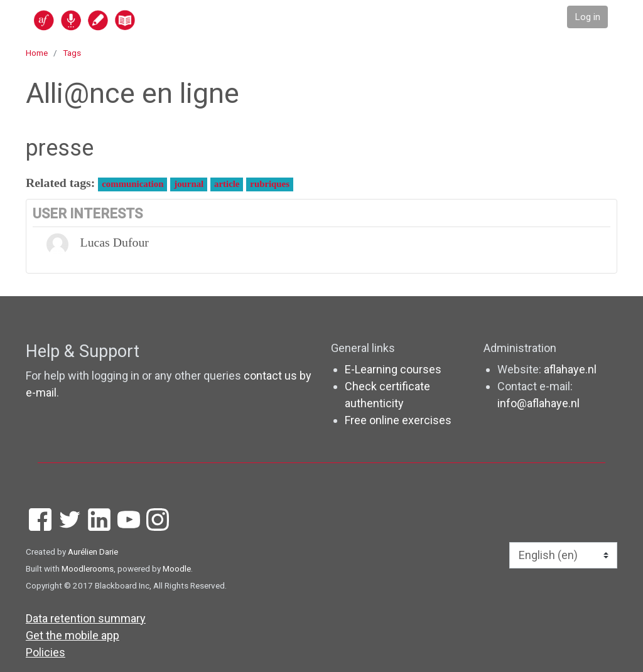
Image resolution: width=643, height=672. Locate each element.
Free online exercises (398, 420)
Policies (46, 652)
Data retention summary (86, 618)
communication (132, 184)
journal (189, 184)
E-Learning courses (393, 369)
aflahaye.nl (570, 369)
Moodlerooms (88, 568)
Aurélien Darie (93, 552)
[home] (133, 20)
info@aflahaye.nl (538, 403)
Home (37, 53)
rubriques (270, 184)
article (227, 184)
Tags (72, 53)
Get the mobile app (73, 635)
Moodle (177, 568)
